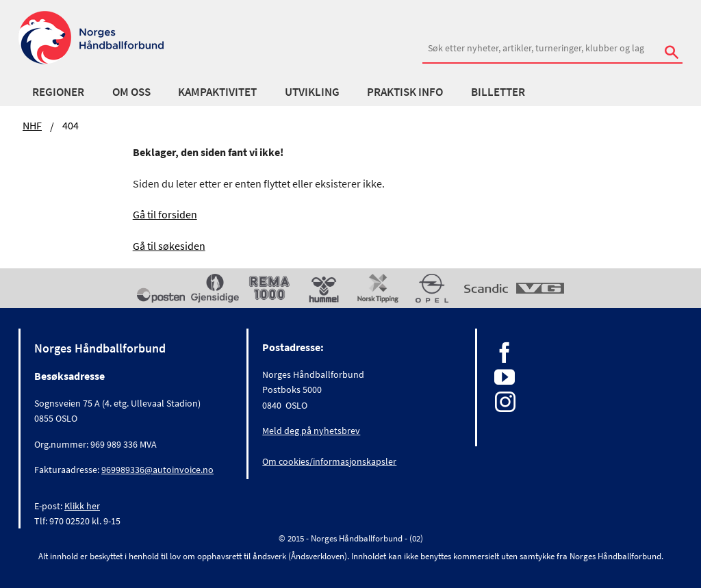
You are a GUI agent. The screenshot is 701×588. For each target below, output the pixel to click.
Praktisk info (405, 92)
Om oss (131, 92)
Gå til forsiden (165, 214)
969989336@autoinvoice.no (157, 470)
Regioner (58, 92)
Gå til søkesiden (169, 246)
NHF (32, 125)
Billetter (498, 92)
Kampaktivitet (217, 92)
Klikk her (82, 506)
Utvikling (312, 92)
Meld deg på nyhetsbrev (311, 431)
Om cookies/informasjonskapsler (329, 461)
